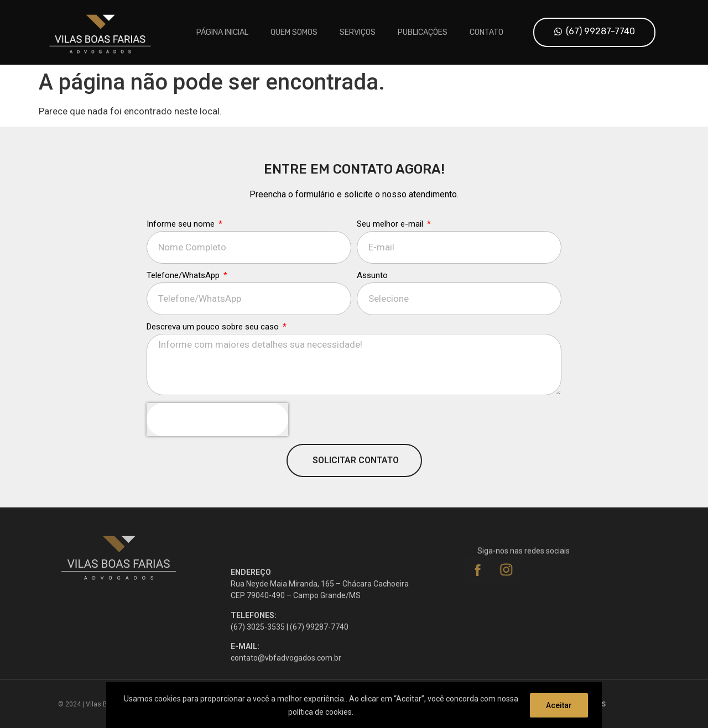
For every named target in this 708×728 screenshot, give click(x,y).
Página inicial (222, 32)
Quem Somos (294, 32)
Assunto (372, 284)
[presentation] (217, 428)
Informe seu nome (182, 233)
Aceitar (559, 705)
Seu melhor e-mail (391, 233)
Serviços (358, 32)
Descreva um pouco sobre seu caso (214, 336)
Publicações (423, 32)
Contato (486, 32)
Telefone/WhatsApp (184, 284)
